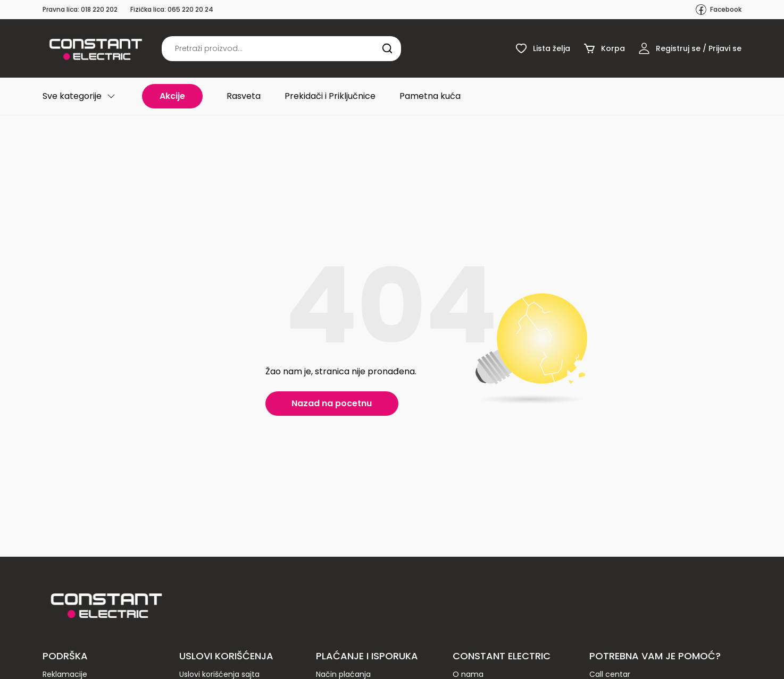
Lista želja (543, 48)
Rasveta (244, 96)
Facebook (718, 10)
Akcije (172, 96)
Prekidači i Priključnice (330, 96)
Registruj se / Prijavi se (690, 48)
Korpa (604, 48)
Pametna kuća (430, 96)
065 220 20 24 (190, 9)
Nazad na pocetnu (332, 403)
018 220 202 (99, 9)
